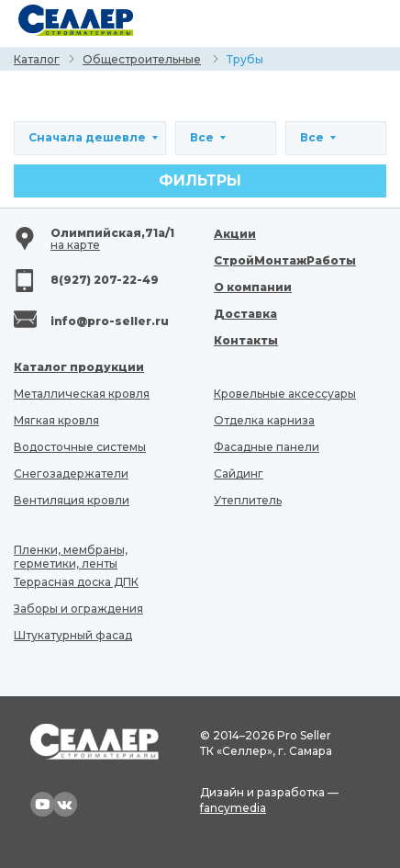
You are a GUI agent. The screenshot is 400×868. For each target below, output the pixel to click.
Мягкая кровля (56, 420)
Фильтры (200, 180)
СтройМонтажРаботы (285, 260)
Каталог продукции (79, 367)
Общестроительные (142, 59)
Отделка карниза (264, 420)
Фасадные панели (267, 447)
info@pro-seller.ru (110, 321)
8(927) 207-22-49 (105, 280)
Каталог (37, 59)
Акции (235, 234)
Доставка (245, 314)
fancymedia (233, 808)
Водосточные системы (80, 447)
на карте (75, 245)
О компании (253, 287)
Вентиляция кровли (72, 500)
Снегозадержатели (71, 473)
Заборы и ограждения (78, 609)
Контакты (246, 340)
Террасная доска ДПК (76, 582)
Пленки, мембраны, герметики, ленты (71, 557)
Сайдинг (239, 473)
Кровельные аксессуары (285, 394)
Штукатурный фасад (73, 635)
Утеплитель (248, 500)
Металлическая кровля (82, 394)
